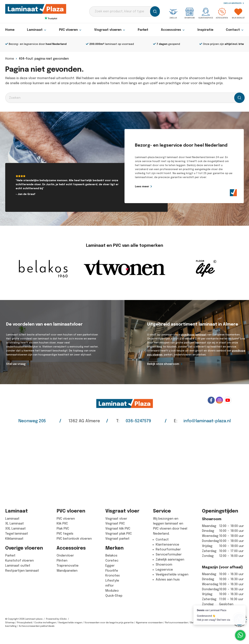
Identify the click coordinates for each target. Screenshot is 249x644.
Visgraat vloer (116, 519)
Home (10, 30)
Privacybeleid (25, 623)
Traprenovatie (68, 566)
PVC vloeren (70, 30)
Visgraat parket (117, 539)
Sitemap (10, 623)
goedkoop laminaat (194, 335)
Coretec (112, 561)
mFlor (110, 586)
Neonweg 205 (32, 421)
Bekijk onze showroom (163, 364)
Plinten (62, 561)
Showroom (190, 13)
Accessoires (173, 30)
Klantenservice (206, 13)
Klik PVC (62, 523)
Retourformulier (168, 549)
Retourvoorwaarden (177, 623)
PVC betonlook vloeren (74, 539)
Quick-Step (114, 596)
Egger (110, 566)
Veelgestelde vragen (172, 574)
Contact (235, 30)
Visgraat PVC (115, 523)
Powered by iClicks (56, 619)
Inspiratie (205, 30)
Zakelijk (173, 13)
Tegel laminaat (17, 534)
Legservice (164, 570)
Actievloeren (222, 13)
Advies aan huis (168, 579)
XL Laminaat (15, 523)
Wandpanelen (67, 571)
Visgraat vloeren (110, 30)
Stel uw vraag (16, 364)
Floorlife (112, 571)
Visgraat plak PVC (119, 534)
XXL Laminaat (15, 529)
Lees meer (151, 186)
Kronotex (113, 575)
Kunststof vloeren (20, 561)
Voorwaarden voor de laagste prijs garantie (109, 623)
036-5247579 (138, 421)
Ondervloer (65, 555)
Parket (143, 30)
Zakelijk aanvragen (234, 3)
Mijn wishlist (238, 13)
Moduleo (112, 591)
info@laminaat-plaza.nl (207, 421)
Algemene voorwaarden (149, 623)
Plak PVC (63, 529)
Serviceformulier (169, 554)
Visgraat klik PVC (118, 529)
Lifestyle (112, 581)
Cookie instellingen (45, 623)
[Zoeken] (155, 11)
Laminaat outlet (18, 566)
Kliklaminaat (14, 539)
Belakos (111, 555)
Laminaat (37, 30)
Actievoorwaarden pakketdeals (37, 626)
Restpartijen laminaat (22, 571)
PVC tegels (65, 534)
